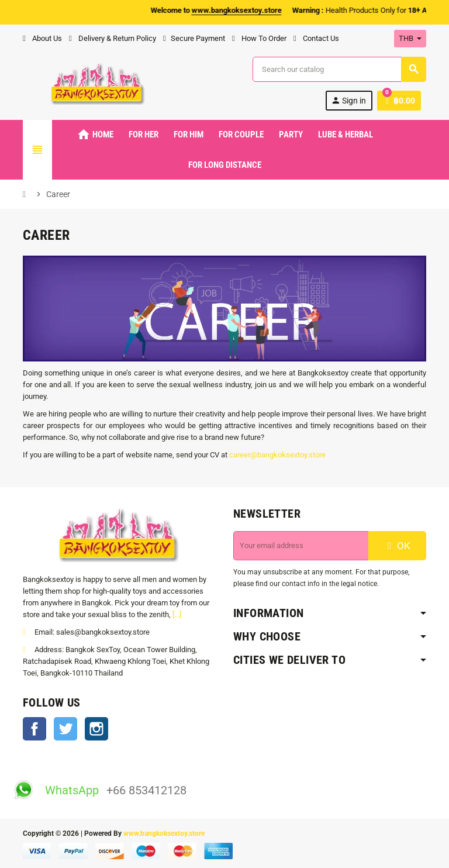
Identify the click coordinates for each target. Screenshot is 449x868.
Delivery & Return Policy (113, 38)
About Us (42, 38)
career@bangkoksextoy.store (277, 455)
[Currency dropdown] (410, 39)
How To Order (259, 38)
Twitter (65, 729)
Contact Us (316, 38)
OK (398, 546)
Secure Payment (194, 38)
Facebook (34, 729)
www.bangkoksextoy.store (164, 833)
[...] (177, 614)
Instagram (96, 729)
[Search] (339, 69)
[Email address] (301, 546)
